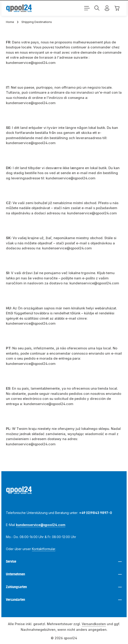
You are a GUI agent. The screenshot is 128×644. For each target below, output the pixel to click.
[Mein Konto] (107, 8)
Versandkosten (94, 624)
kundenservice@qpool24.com (41, 525)
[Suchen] (97, 8)
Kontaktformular (44, 549)
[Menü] (87, 8)
